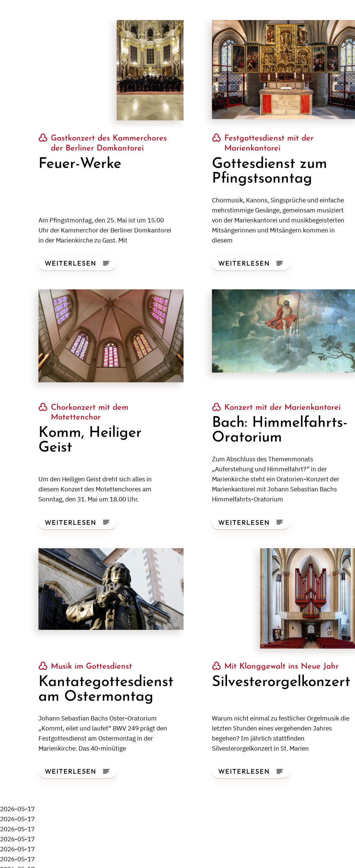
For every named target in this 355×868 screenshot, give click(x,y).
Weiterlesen (77, 263)
